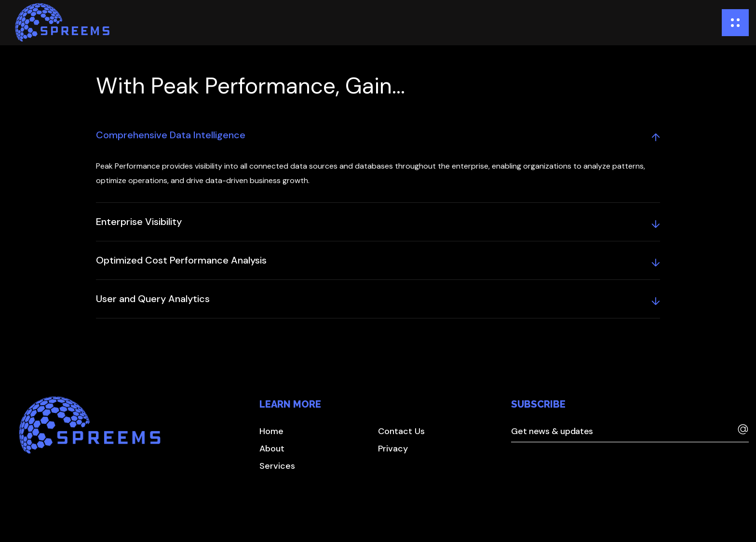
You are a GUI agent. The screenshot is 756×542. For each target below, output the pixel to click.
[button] (271, 431)
